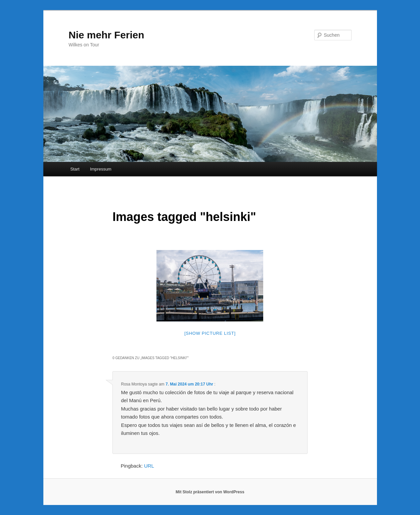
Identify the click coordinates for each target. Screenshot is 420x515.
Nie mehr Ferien (107, 35)
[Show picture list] (210, 333)
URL (149, 466)
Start (75, 169)
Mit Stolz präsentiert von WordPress (210, 492)
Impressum (101, 169)
